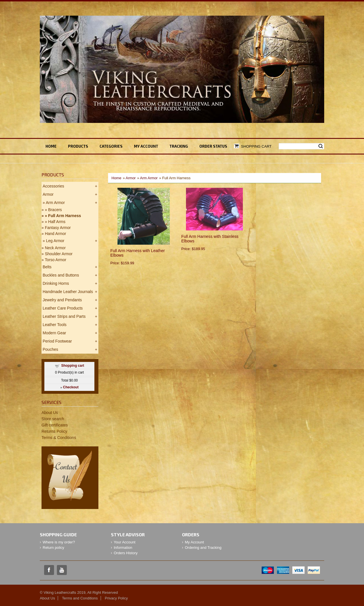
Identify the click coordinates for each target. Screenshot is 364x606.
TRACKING (179, 146)
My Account (194, 542)
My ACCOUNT (146, 146)
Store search (53, 419)
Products (78, 146)
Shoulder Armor (59, 254)
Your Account (125, 542)
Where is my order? (59, 542)
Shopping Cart (256, 146)
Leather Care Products (63, 308)
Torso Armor (55, 260)
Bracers (55, 210)
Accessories (53, 186)
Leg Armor (55, 241)
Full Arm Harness (64, 216)
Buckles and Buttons (61, 275)
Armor (131, 178)
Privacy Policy (116, 598)
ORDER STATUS (213, 146)
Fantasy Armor (58, 228)
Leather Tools (55, 325)
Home (51, 146)
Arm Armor (149, 178)
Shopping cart (73, 366)
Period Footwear (57, 341)
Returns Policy (54, 431)
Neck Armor (55, 248)
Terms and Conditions (80, 598)
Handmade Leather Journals (68, 292)
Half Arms (57, 222)
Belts (47, 267)
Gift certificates (55, 425)
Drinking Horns (56, 283)
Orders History (126, 553)
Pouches (50, 349)
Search (321, 146)
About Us (50, 413)
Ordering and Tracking (203, 548)
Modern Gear (54, 333)
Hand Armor (56, 234)
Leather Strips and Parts (64, 316)
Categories (111, 146)
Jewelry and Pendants (62, 300)
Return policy (53, 548)
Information (123, 548)
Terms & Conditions (59, 438)
